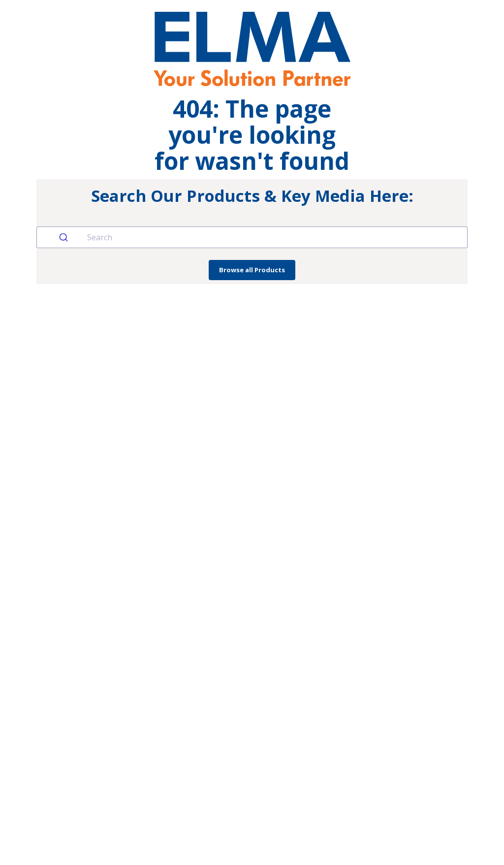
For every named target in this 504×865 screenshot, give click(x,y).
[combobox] (252, 237)
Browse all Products (252, 270)
